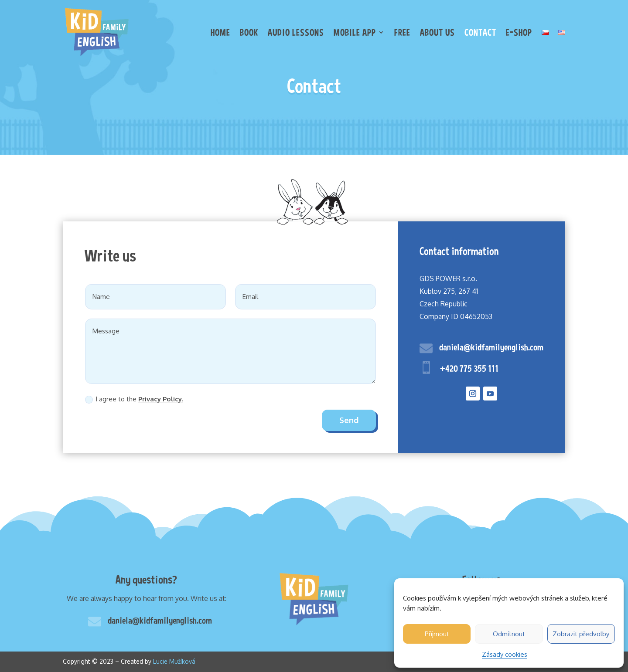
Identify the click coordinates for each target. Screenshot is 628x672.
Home (220, 32)
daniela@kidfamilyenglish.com (491, 347)
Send (349, 420)
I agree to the (134, 399)
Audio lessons (296, 32)
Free (402, 32)
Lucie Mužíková (174, 661)
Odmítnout (509, 634)
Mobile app (355, 32)
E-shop (519, 32)
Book (249, 32)
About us (437, 32)
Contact (480, 32)
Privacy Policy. (161, 399)
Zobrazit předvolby (581, 634)
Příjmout (437, 634)
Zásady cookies (505, 654)
